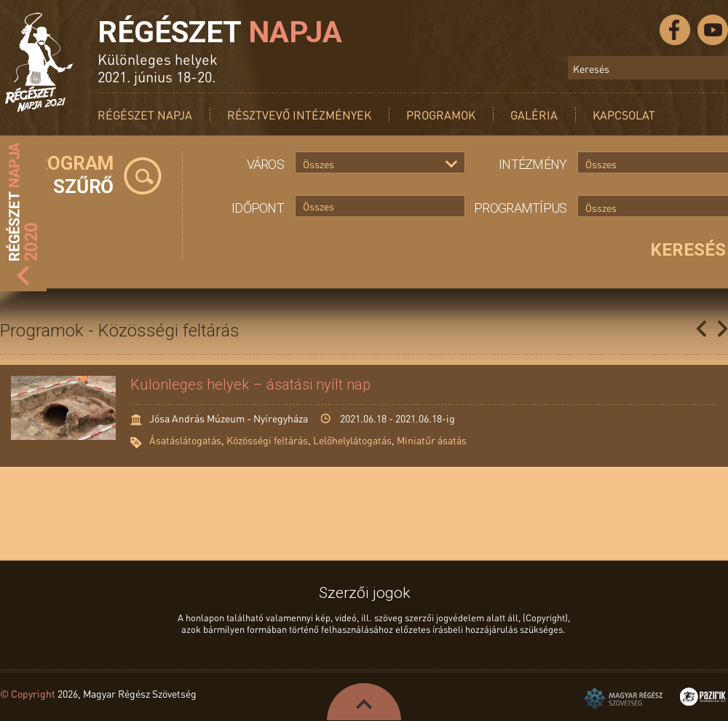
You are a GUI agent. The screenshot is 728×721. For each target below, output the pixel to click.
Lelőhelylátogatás (352, 440)
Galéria (534, 115)
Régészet (220, 32)
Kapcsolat (624, 115)
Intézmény (533, 164)
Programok (441, 115)
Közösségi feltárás (267, 440)
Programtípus (520, 208)
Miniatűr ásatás (432, 440)
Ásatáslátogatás (185, 440)
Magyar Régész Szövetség (623, 698)
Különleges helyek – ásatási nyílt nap (250, 385)
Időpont (258, 208)
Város (265, 164)
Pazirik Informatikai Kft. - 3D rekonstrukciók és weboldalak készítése (703, 697)
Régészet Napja (145, 115)
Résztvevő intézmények (299, 115)
